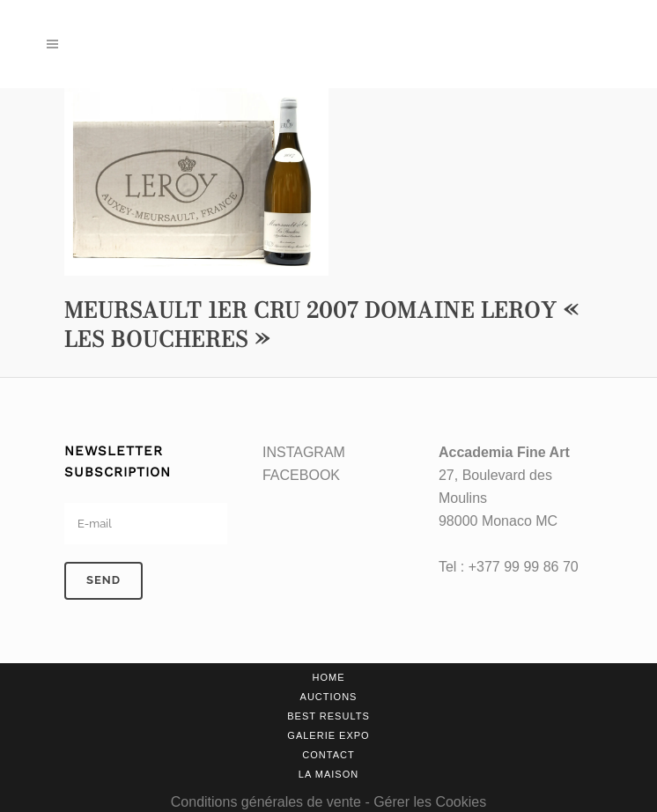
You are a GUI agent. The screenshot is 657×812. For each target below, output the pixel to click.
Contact (328, 755)
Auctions (329, 697)
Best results (328, 716)
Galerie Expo (328, 735)
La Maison (328, 774)
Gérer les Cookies (430, 802)
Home (329, 677)
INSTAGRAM (304, 452)
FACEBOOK (301, 475)
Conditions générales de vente (266, 802)
